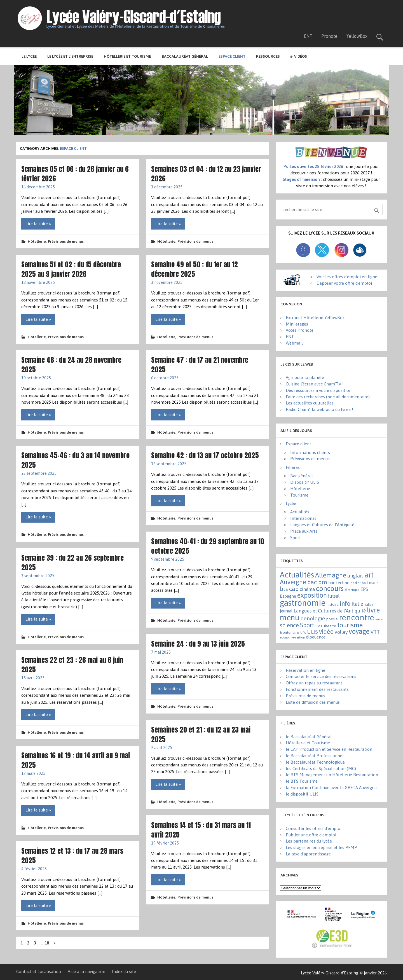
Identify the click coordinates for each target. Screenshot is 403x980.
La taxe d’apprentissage (308, 854)
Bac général (302, 476)
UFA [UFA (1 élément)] (303, 633)
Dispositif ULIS (305, 482)
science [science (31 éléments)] (289, 625)
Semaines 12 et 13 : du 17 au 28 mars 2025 (72, 856)
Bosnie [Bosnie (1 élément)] (374, 583)
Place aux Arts (304, 531)
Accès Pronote (300, 330)
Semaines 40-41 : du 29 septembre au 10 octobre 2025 (208, 546)
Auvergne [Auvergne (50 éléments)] (293, 582)
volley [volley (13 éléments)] (341, 632)
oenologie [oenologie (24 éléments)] (313, 618)
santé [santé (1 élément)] (379, 619)
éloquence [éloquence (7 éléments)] (316, 637)
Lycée (291, 503)
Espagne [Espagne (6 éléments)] (288, 596)
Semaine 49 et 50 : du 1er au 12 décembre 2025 (195, 269)
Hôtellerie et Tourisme (127, 56)
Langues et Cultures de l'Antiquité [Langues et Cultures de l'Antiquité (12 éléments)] (330, 611)
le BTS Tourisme (302, 781)
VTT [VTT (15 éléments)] (375, 632)
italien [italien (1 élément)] (369, 605)
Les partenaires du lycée (309, 841)
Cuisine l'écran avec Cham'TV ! (315, 384)
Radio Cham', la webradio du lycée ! (319, 409)
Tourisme (299, 495)
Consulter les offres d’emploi (314, 828)
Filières (293, 467)
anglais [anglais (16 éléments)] (355, 576)
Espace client (298, 444)
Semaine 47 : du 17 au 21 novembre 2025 (200, 365)
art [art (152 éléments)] (369, 575)
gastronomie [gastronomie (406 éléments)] (303, 603)
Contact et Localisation (39, 971)
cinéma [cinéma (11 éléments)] (307, 589)
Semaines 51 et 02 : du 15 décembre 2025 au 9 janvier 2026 (71, 269)
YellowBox (357, 36)
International (303, 518)
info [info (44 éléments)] (345, 604)
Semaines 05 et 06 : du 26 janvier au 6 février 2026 (75, 174)
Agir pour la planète (305, 377)
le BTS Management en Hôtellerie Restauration (332, 775)
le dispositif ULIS (302, 794)
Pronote (329, 36)
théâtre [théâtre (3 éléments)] (330, 626)
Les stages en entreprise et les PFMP (321, 847)
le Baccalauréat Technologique (315, 762)
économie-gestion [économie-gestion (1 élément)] (292, 637)
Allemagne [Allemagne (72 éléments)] (331, 575)
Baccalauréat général (185, 56)
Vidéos (299, 56)
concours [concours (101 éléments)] (330, 588)
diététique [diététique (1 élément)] (352, 590)
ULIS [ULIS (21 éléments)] (312, 632)
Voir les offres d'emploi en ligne (347, 277)
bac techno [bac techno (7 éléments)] (339, 583)
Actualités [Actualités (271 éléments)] (297, 575)
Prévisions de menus (66, 241)
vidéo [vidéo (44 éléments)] (326, 632)
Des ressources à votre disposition (319, 390)
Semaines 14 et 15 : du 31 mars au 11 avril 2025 (201, 830)
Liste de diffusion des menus (313, 702)
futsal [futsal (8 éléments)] (334, 596)
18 (47, 943)
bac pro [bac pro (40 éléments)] (317, 582)
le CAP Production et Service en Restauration (329, 749)
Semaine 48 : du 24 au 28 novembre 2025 (71, 365)
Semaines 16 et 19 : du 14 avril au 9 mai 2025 (76, 760)
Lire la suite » (38, 224)
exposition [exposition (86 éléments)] (312, 595)
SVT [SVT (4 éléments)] (319, 626)
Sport (296, 538)
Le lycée (29, 56)
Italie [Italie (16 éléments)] (357, 604)
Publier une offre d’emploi (311, 835)
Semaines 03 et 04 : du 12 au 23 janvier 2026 (206, 174)
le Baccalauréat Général (309, 737)
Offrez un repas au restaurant (314, 683)
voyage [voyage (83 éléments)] (359, 631)
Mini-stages (297, 324)
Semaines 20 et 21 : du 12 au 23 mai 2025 (201, 734)
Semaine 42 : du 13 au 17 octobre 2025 (205, 455)
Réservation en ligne (305, 670)
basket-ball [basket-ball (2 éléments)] (359, 583)
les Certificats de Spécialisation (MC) (321, 769)
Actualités (300, 512)
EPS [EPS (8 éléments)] (364, 589)
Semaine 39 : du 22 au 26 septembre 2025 (72, 562)
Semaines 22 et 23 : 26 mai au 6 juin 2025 (72, 665)
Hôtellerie (37, 241)
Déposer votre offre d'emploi (344, 283)
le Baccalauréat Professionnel (315, 756)
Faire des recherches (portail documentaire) (328, 397)
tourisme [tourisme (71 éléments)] (350, 625)
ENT (308, 36)
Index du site (124, 971)
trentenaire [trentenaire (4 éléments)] (290, 632)
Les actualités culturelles (310, 403)
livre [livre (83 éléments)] (373, 610)
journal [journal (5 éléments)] (286, 611)
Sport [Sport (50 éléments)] (307, 625)
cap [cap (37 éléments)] (294, 589)
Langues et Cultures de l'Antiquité (322, 525)
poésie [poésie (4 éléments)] (332, 619)
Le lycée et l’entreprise (70, 56)
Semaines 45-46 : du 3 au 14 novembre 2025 (75, 460)
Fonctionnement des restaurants (317, 689)
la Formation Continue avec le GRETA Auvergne (331, 788)
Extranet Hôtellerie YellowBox (315, 318)
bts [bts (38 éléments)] (284, 589)
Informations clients (310, 452)
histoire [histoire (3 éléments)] (333, 604)
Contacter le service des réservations (321, 676)
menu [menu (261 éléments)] (290, 618)
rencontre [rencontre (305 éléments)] (357, 618)
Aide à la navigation (86, 971)
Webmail (294, 343)
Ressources (268, 56)
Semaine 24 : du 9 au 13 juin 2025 (198, 644)
